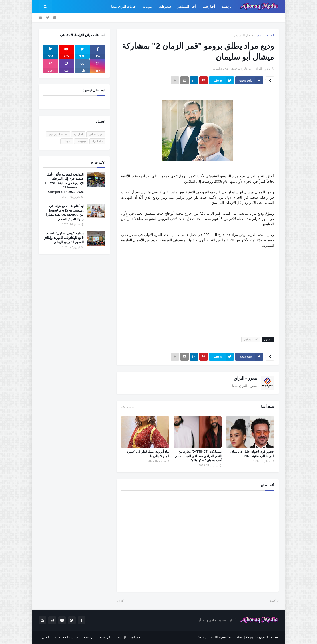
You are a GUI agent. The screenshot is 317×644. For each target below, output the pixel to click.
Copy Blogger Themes (262, 637)
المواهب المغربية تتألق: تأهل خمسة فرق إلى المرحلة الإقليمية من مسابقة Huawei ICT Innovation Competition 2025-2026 (64, 183)
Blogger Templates (229, 637)
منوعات (67, 141)
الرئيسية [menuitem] (227, 7)
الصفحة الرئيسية (264, 35)
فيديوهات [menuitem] (165, 7)
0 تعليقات (219, 69)
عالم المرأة (97, 141)
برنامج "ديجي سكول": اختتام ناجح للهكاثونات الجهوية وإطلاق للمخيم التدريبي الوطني (64, 238)
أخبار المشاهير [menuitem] (187, 7)
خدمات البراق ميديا (58, 134)
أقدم (122, 600)
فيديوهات (81, 141)
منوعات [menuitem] (147, 7)
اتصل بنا (44, 637)
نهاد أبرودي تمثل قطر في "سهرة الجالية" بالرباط (148, 454)
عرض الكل (128, 407)
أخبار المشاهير (243, 35)
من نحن (89, 637)
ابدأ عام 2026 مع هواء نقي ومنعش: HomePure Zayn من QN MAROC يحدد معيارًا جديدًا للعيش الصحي (65, 212)
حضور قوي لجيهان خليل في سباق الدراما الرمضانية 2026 (252, 454)
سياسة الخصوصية (66, 637)
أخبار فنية (78, 134)
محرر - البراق (245, 378)
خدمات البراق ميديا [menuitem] (124, 7)
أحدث (273, 600)
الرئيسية (105, 637)
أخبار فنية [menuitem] (209, 7)
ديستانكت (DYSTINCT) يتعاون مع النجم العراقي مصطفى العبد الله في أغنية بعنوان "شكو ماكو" (198, 456)
